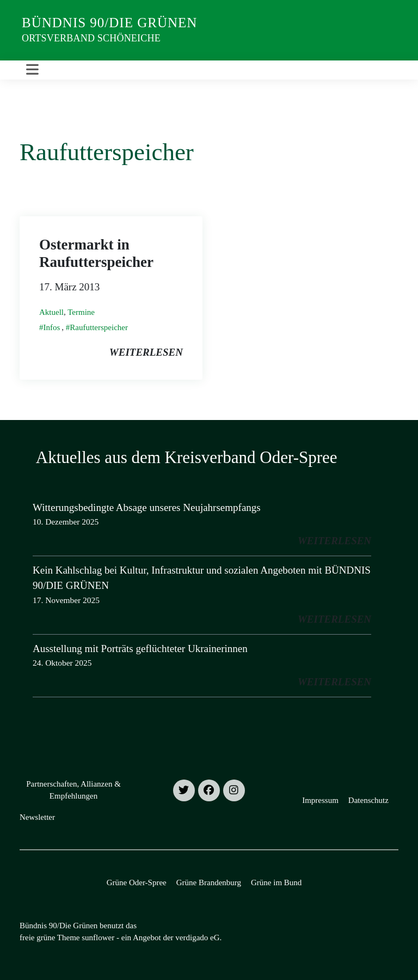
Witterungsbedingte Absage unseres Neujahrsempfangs (147, 507)
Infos (52, 327)
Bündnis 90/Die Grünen (109, 23)
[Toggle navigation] (32, 70)
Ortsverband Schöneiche (91, 38)
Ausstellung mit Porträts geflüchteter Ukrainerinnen (140, 649)
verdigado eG (197, 938)
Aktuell (51, 312)
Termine (81, 312)
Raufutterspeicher (99, 327)
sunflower (98, 938)
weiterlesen (146, 352)
